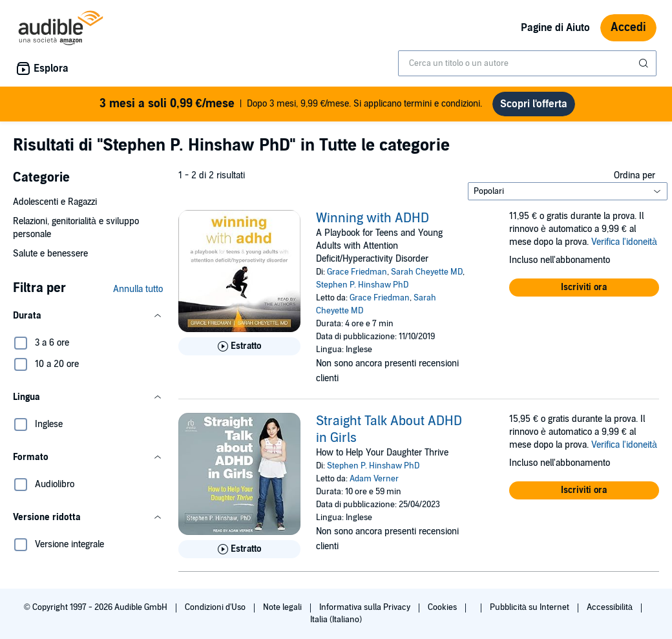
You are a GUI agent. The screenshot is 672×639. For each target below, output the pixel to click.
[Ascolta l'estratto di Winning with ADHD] (239, 346)
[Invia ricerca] (645, 63)
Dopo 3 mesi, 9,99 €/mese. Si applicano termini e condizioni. (291, 104)
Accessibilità (611, 607)
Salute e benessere (50, 254)
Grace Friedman (357, 272)
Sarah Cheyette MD (427, 272)
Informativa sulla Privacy (366, 607)
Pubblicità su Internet (530, 607)
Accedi (628, 27)
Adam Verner (374, 479)
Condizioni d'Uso (216, 607)
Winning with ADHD (373, 218)
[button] (88, 316)
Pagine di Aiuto (555, 28)
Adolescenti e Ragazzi (55, 202)
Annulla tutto (138, 289)
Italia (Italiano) (336, 620)
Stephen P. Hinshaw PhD (362, 285)
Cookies (443, 607)
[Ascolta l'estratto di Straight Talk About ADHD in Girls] (239, 549)
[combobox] (527, 63)
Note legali (283, 607)
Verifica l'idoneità (624, 242)
